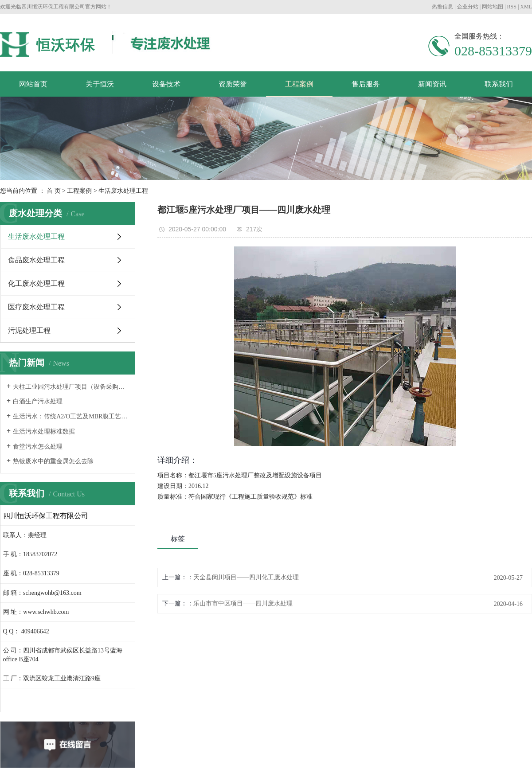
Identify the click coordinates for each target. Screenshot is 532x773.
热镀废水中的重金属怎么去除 (53, 461)
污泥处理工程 (29, 330)
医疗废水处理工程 (36, 307)
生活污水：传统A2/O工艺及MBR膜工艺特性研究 (71, 416)
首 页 (54, 191)
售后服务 (366, 84)
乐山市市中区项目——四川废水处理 (243, 603)
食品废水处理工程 (36, 260)
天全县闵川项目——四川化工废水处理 (246, 577)
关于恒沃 (100, 84)
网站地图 (493, 7)
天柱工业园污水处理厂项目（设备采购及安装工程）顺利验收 (71, 387)
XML (526, 7)
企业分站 (468, 7)
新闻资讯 (432, 84)
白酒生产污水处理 (38, 401)
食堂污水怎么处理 (38, 447)
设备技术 (166, 84)
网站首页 (33, 84)
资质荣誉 (233, 84)
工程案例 (299, 84)
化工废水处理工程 (36, 283)
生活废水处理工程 (123, 191)
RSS (512, 7)
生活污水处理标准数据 (44, 431)
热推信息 (442, 7)
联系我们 (499, 84)
